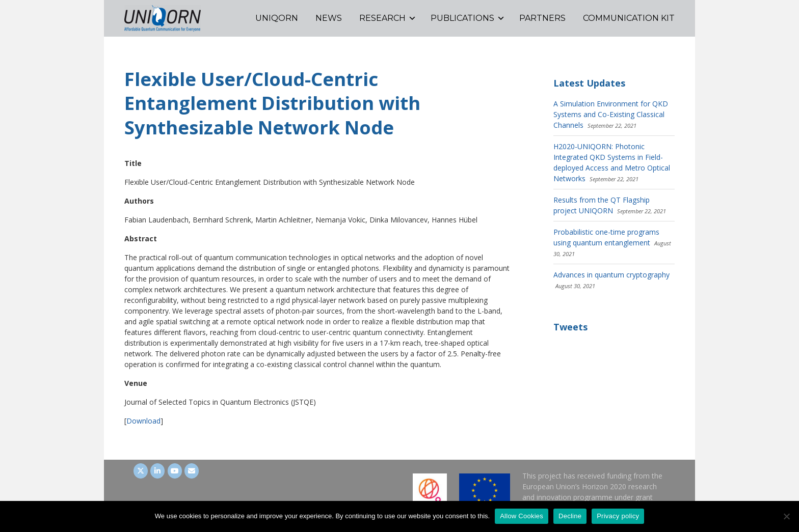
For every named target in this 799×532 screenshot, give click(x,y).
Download (143, 421)
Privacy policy (618, 516)
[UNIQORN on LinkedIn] (157, 471)
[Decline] (786, 516)
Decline (570, 516)
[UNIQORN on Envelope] (192, 471)
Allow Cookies (522, 516)
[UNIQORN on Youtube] (175, 471)
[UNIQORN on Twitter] (141, 471)
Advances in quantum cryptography (611, 275)
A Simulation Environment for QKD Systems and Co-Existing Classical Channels (611, 114)
